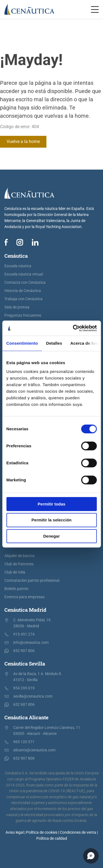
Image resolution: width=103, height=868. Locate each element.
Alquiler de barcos (20, 556)
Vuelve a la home (23, 141)
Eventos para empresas (24, 597)
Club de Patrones (19, 564)
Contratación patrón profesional (32, 581)
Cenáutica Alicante (26, 717)
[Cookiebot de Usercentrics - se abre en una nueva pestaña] (73, 328)
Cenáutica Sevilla (25, 664)
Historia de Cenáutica (23, 291)
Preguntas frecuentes (23, 315)
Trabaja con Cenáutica (23, 299)
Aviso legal (15, 832)
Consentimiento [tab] (22, 343)
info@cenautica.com (31, 643)
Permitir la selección (52, 520)
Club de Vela (15, 572)
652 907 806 (24, 651)
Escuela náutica (18, 266)
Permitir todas (51, 504)
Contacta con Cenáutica (25, 283)
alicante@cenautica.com (34, 750)
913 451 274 (24, 634)
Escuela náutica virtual (24, 274)
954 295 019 (24, 688)
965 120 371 (24, 742)
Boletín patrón (16, 589)
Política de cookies (42, 832)
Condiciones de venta (78, 832)
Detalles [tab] (54, 343)
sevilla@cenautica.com (33, 696)
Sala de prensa (17, 307)
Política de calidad (52, 838)
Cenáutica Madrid (25, 610)
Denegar (51, 536)
